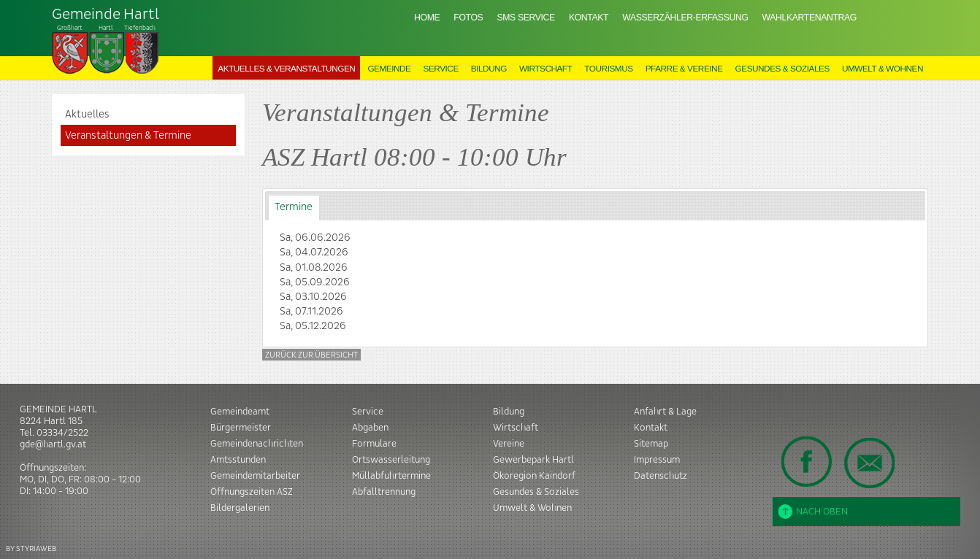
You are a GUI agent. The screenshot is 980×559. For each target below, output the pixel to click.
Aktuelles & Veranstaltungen (286, 69)
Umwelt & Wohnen (883, 69)
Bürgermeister (241, 428)
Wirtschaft (545, 69)
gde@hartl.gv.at (53, 444)
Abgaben (370, 428)
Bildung (489, 69)
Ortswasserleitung (391, 460)
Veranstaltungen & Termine (128, 136)
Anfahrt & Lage (665, 412)
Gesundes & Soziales (782, 69)
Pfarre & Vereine (684, 69)
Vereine (509, 444)
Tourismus (608, 69)
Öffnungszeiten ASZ (252, 492)
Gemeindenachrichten (257, 444)
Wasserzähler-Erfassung (685, 18)
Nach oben (813, 512)
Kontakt (589, 18)
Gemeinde (389, 69)
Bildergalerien (240, 508)
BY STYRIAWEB (31, 548)
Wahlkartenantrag (809, 18)
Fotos (468, 18)
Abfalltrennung (384, 492)
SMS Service (525, 18)
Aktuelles (87, 115)
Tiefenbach (106, 41)
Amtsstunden (238, 460)
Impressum (657, 460)
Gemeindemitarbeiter (255, 476)
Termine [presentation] (294, 207)
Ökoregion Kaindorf (534, 476)
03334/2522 (62, 433)
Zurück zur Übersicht (311, 355)
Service (441, 69)
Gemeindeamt (240, 412)
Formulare (374, 444)
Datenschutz (661, 476)
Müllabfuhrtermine (391, 476)
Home (427, 18)
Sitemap (651, 444)
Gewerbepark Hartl (533, 460)
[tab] (294, 208)
